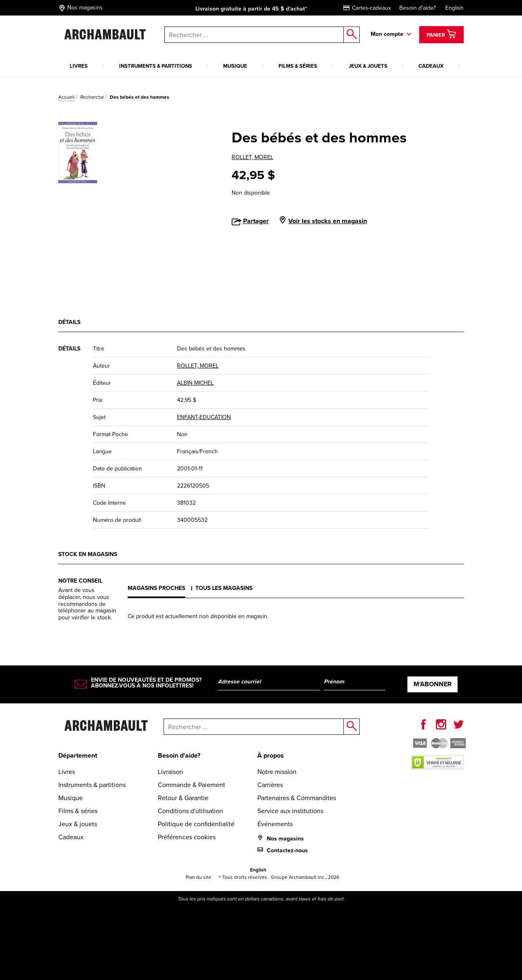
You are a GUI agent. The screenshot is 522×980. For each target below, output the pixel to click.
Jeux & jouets (368, 66)
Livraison (170, 772)
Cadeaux (431, 66)
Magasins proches (156, 588)
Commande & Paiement (191, 785)
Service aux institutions (290, 811)
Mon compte (387, 34)
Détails (69, 322)
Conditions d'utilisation (190, 811)
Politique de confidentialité (196, 824)
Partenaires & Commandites (297, 798)
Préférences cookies (187, 837)
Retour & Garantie (183, 798)
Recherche (92, 97)
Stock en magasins (88, 554)
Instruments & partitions (156, 66)
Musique (235, 66)
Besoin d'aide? (417, 8)
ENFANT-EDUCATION (204, 417)
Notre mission (277, 772)
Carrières (270, 785)
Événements (275, 824)
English (455, 8)
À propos (271, 755)
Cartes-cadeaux (367, 8)
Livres (79, 66)
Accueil (66, 97)
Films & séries (298, 66)
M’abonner (432, 684)
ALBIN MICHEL (195, 383)
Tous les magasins (224, 588)
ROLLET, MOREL (252, 157)
